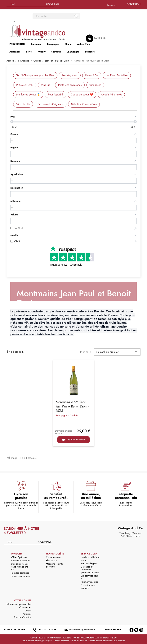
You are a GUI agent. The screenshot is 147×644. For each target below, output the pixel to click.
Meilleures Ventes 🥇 (28, 94)
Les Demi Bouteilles (117, 75)
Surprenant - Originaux (51, 104)
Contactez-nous (53, 557)
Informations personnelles (19, 604)
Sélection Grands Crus (84, 104)
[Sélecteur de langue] (113, 5)
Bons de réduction (22, 617)
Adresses (27, 614)
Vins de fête (23, 104)
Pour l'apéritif (56, 94)
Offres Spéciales (19, 557)
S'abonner (52, 4)
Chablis (74, 415)
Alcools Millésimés (111, 94)
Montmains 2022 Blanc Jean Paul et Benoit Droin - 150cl (72, 406)
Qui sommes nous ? (89, 577)
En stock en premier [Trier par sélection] (117, 352)
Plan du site (52, 561)
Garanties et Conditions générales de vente (90, 570)
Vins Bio (46, 85)
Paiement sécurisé (89, 582)
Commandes (25, 607)
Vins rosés (95, 85)
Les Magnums (70, 75)
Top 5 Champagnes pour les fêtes (35, 75)
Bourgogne (62, 415)
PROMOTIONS (25, 85)
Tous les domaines (20, 573)
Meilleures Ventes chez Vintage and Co (20, 567)
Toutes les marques (20, 576)
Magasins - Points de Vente (54, 565)
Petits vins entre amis (70, 85)
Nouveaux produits (20, 561)
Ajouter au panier (73, 440)
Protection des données (88, 587)
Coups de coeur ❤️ (82, 94)
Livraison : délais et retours (90, 559)
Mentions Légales (89, 563)
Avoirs (28, 611)
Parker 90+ (92, 75)
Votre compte (23, 600)
